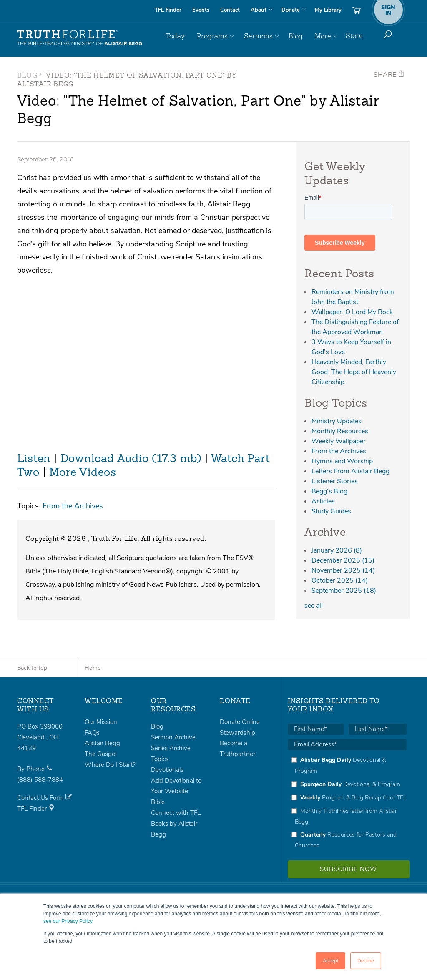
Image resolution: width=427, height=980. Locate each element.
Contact (230, 10)
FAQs (92, 733)
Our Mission (101, 722)
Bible (158, 802)
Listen (34, 459)
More (323, 36)
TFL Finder (168, 10)
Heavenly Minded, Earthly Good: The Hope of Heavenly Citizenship (354, 372)
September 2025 (344, 591)
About (259, 10)
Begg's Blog (329, 491)
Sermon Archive (173, 737)
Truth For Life (80, 38)
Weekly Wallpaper (339, 441)
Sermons (262, 36)
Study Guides (331, 511)
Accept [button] (330, 961)
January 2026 (337, 550)
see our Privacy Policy (68, 921)
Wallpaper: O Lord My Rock (352, 312)
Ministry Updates (337, 421)
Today (183, 36)
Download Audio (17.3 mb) (131, 459)
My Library (328, 10)
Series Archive (171, 748)
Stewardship (237, 733)
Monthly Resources (340, 431)
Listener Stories (335, 481)
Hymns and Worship (342, 461)
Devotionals (167, 770)
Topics (160, 759)
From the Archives (73, 506)
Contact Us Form (44, 798)
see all (314, 606)
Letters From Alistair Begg (350, 471)
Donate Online (240, 722)
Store (354, 36)
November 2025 (343, 570)
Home (93, 668)
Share (389, 75)
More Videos (83, 473)
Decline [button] (366, 961)
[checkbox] (347, 803)
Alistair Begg (102, 743)
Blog (298, 36)
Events (201, 10)
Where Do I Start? (110, 765)
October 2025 (340, 580)
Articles (323, 501)
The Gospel (100, 754)
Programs (219, 36)
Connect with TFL (176, 813)
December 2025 (343, 560)
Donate (291, 10)
